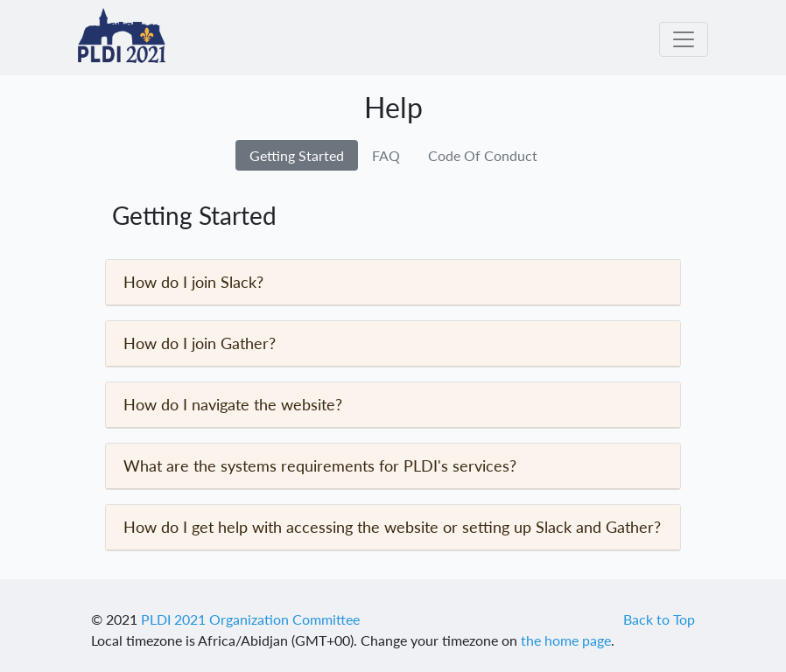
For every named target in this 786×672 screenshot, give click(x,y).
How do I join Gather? (200, 343)
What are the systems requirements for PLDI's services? (320, 465)
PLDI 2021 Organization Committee (250, 619)
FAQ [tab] (386, 155)
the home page (566, 640)
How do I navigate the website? (233, 404)
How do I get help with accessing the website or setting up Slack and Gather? (392, 527)
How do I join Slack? (193, 282)
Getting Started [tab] (297, 155)
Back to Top (659, 619)
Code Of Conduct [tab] (483, 155)
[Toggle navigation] (684, 39)
